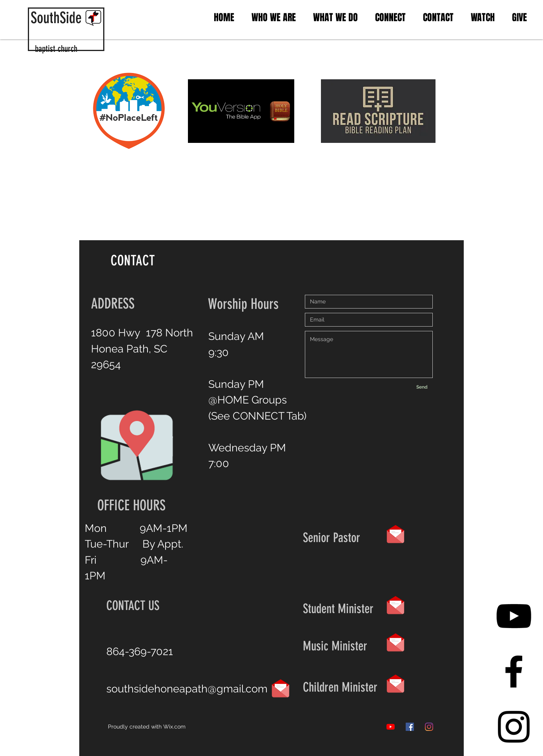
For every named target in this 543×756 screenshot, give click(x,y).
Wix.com (174, 727)
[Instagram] (429, 727)
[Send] (422, 387)
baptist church (56, 49)
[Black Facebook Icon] (514, 671)
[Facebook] (410, 727)
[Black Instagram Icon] (514, 727)
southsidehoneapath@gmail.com (187, 689)
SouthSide (56, 18)
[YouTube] (514, 616)
